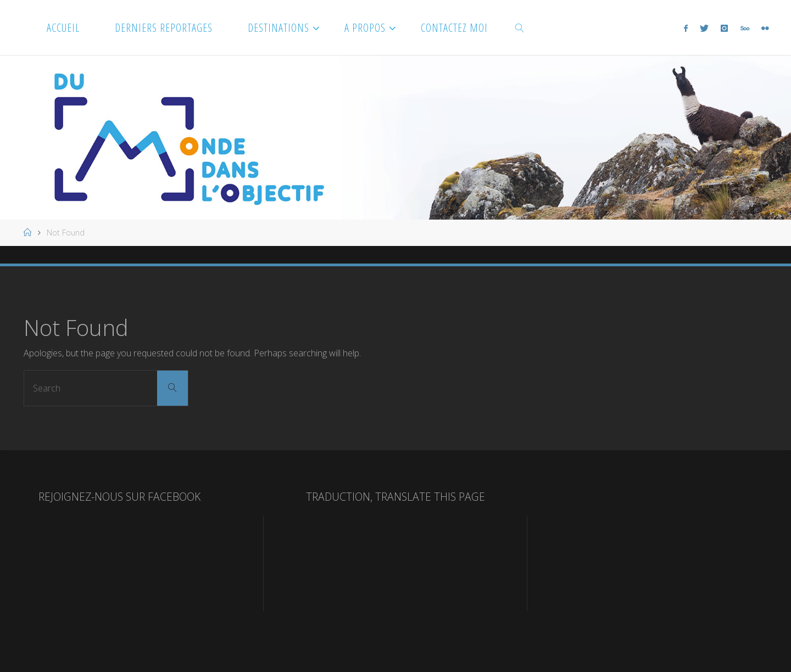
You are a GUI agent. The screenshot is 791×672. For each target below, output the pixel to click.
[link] (520, 27)
